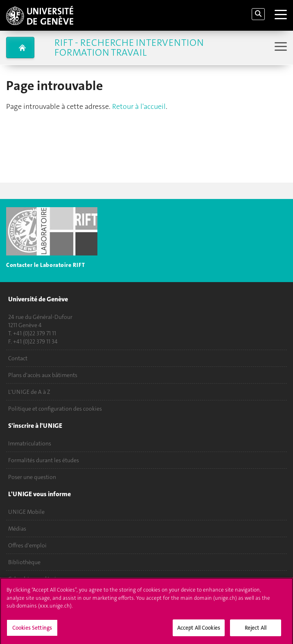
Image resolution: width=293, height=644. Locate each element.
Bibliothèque (24, 562)
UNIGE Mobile (26, 512)
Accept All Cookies (199, 630)
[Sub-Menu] (280, 47)
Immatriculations (30, 443)
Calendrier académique (37, 579)
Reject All (256, 630)
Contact (18, 358)
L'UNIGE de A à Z (29, 392)
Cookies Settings (32, 630)
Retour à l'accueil (139, 106)
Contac (15, 265)
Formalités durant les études (44, 460)
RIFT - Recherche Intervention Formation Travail (129, 47)
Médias (17, 529)
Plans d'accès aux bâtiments (43, 375)
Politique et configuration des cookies (55, 409)
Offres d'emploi (27, 545)
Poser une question (32, 477)
